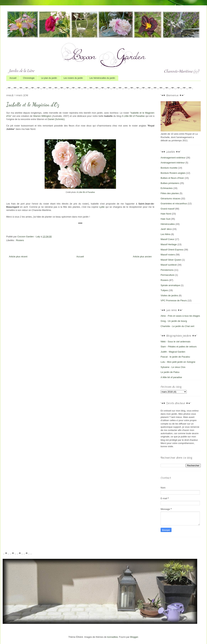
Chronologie (29, 78)
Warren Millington (42, 116)
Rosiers (20, 240)
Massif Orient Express (172, 250)
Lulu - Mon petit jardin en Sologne (178, 362)
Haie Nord (166, 214)
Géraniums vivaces (171, 199)
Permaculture (167, 275)
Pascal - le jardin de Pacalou (175, 357)
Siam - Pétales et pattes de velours (179, 347)
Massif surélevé (169, 265)
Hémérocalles (168, 224)
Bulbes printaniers (170, 183)
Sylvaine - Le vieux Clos (173, 367)
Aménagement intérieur (173, 163)
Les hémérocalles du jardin (102, 78)
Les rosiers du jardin (73, 78)
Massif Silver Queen (171, 260)
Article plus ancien (142, 257)
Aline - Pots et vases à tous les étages (180, 316)
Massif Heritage (169, 244)
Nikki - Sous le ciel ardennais (176, 342)
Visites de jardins (169, 295)
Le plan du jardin (49, 78)
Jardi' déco (166, 229)
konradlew (113, 637)
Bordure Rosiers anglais (173, 173)
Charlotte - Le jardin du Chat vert (177, 326)
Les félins (166, 234)
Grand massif (167, 209)
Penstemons (167, 270)
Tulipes (164, 290)
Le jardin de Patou (170, 372)
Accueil (13, 78)
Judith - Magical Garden (173, 352)
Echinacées (167, 188)
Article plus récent (18, 257)
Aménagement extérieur (173, 158)
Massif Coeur (167, 239)
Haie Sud (165, 219)
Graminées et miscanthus (174, 204)
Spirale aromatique (170, 285)
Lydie (102, 207)
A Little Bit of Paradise (133, 116)
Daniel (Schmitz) (56, 119)
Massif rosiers (168, 255)
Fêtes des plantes (170, 193)
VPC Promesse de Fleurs (174, 300)
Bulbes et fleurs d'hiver (172, 178)
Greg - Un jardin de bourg (174, 321)
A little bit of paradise (171, 377)
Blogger (134, 637)
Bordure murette (169, 168)
